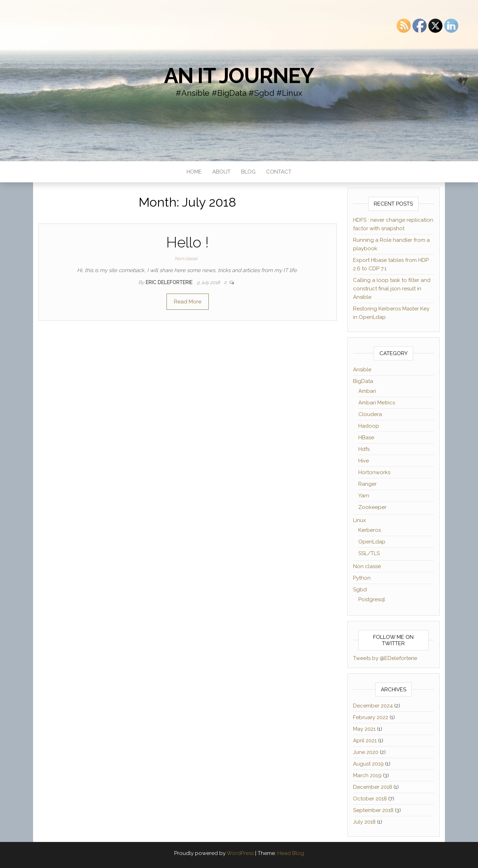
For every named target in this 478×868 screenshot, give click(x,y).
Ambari (367, 391)
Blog (248, 172)
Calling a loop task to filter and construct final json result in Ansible (392, 289)
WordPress (240, 853)
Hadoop (369, 426)
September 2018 (373, 810)
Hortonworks (374, 472)
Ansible (362, 370)
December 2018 (373, 787)
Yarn (364, 496)
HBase (366, 438)
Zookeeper (372, 507)
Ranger (367, 484)
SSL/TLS (369, 553)
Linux (360, 520)
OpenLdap (372, 542)
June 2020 (366, 752)
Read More (188, 302)
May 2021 (364, 729)
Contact (279, 172)
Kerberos (370, 530)
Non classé (186, 259)
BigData (363, 381)
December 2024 (373, 706)
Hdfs (364, 449)
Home (194, 172)
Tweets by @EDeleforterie (385, 658)
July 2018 (364, 822)
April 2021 (365, 741)
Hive (364, 461)
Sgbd (360, 590)
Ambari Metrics (377, 403)
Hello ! (187, 242)
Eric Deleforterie (170, 282)
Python (362, 578)
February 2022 (371, 717)
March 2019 (367, 775)
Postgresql (372, 599)
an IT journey (239, 76)
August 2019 (368, 764)
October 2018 (370, 799)
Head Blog (291, 853)
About (221, 172)
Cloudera (370, 414)
